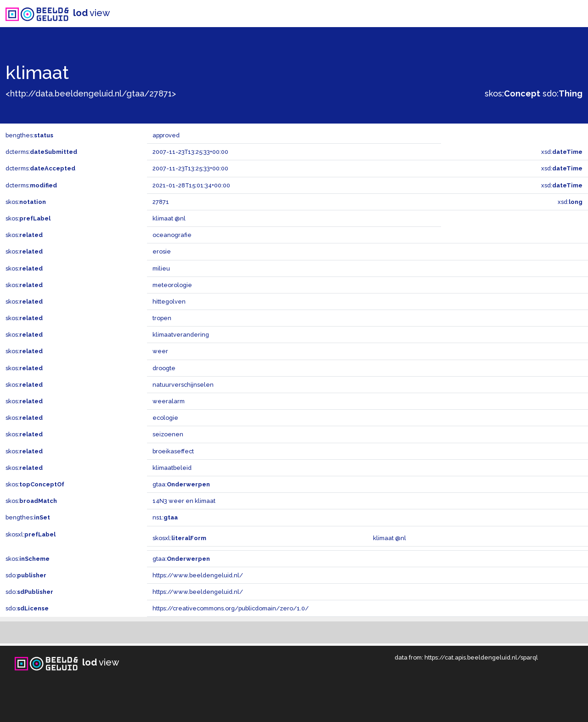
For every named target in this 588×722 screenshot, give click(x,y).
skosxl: (31, 534)
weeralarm (169, 401)
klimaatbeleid (172, 468)
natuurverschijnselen (183, 385)
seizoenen (168, 434)
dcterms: (41, 152)
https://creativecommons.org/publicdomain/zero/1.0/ (231, 608)
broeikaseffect (173, 451)
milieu (161, 268)
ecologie (165, 418)
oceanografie (172, 235)
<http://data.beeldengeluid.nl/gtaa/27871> (91, 93)
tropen (162, 318)
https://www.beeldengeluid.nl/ (198, 575)
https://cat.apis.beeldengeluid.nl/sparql (481, 657)
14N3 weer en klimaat (184, 501)
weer (160, 351)
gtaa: (181, 484)
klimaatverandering (181, 335)
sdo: (563, 93)
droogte (164, 368)
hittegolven (169, 302)
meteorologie (172, 285)
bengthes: (29, 135)
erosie (162, 251)
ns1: (165, 517)
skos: (512, 93)
